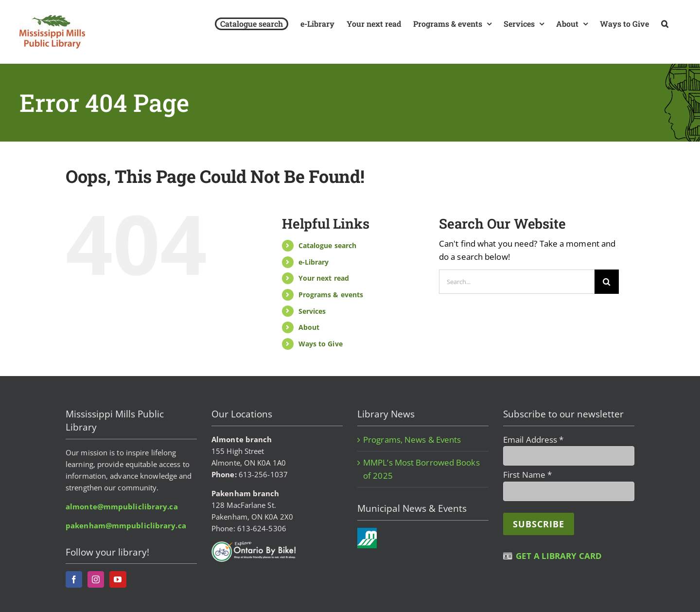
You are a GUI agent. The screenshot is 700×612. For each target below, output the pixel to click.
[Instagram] (96, 579)
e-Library (314, 262)
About (309, 327)
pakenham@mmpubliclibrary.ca (126, 525)
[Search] (607, 282)
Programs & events (331, 295)
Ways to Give (321, 344)
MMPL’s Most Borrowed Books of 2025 (421, 469)
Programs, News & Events (412, 440)
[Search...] (517, 282)
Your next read (324, 278)
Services (312, 311)
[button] (665, 24)
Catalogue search (328, 245)
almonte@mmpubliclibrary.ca (122, 506)
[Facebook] (74, 579)
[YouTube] (118, 579)
